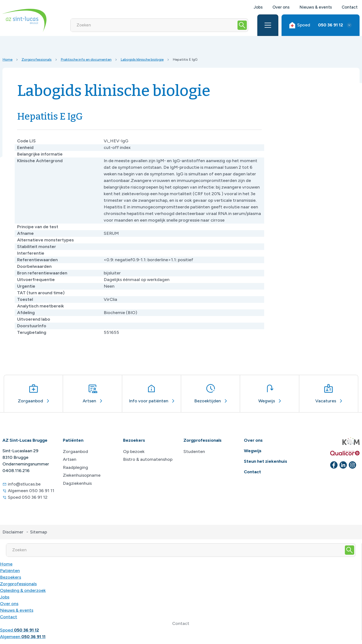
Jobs (258, 7)
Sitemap (39, 532)
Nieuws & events (316, 7)
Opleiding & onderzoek (23, 590)
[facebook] (334, 465)
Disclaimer (13, 532)
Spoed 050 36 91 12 (28, 497)
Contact (350, 7)
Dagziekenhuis (77, 483)
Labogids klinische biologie (142, 59)
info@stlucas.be (24, 484)
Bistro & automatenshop (148, 459)
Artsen (70, 459)
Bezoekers (11, 577)
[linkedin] (343, 465)
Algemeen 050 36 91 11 (31, 491)
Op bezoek (134, 452)
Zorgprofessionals (37, 59)
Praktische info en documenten (86, 59)
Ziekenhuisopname (82, 475)
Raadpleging (75, 467)
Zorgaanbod (75, 452)
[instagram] (352, 465)
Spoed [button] (316, 25)
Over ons (281, 7)
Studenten (194, 452)
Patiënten (10, 571)
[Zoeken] (154, 25)
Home (7, 59)
